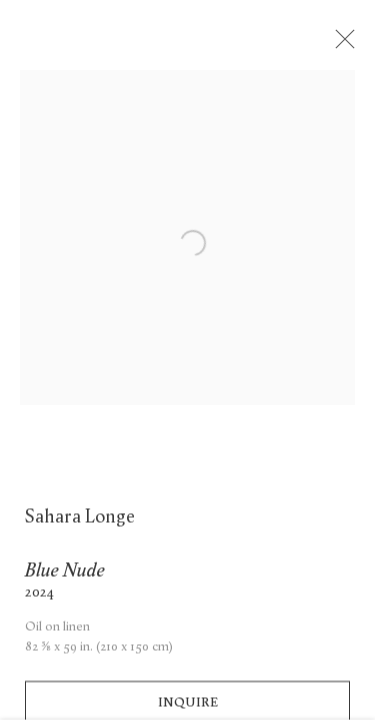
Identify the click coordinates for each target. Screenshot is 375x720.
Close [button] (347, 45)
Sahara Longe (80, 522)
